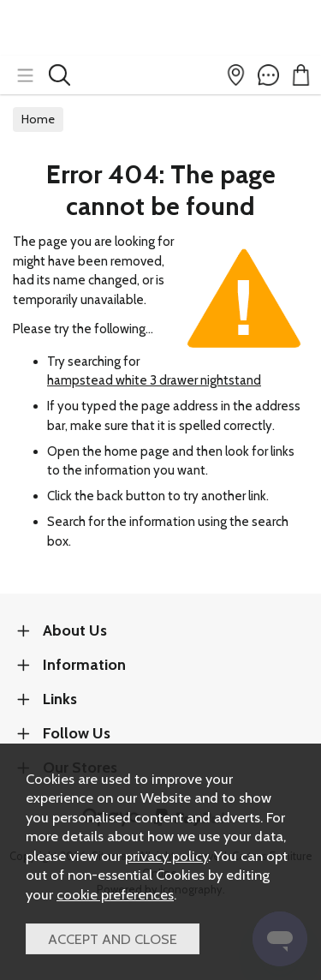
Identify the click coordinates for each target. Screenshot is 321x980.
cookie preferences (115, 894)
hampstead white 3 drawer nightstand (154, 380)
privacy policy (166, 856)
